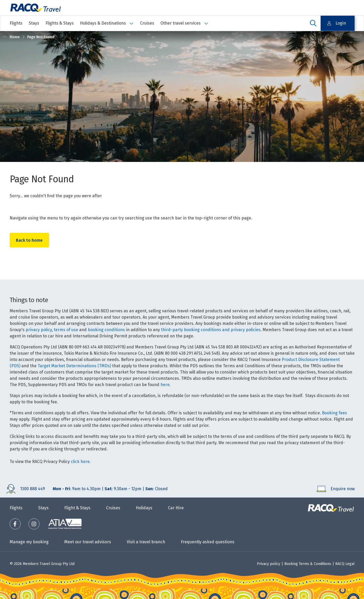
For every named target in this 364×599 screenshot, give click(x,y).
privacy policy (39, 330)
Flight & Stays (77, 508)
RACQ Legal (345, 564)
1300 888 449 (33, 489)
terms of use (66, 330)
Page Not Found (41, 37)
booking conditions (106, 330)
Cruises (147, 23)
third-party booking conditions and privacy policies (211, 330)
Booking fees (334, 413)
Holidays (144, 508)
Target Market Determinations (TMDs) (74, 366)
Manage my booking (29, 542)
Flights (16, 23)
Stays (34, 23)
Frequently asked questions (208, 542)
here (165, 385)
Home (15, 37)
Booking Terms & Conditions (308, 564)
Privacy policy (268, 564)
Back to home (30, 240)
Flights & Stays (60, 23)
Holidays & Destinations (107, 23)
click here (80, 462)
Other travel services (184, 23)
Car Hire (176, 508)
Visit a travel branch (146, 542)
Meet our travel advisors (88, 542)
